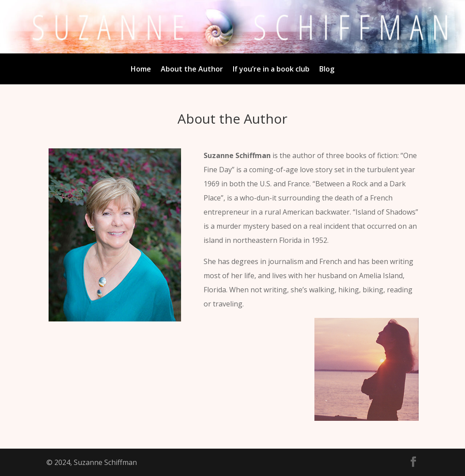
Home (141, 70)
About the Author (192, 70)
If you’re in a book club (271, 70)
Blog (327, 70)
